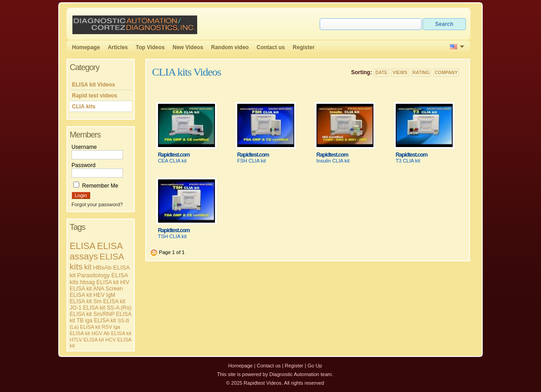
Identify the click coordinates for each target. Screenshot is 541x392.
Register (304, 47)
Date (381, 73)
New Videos (188, 47)
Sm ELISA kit (109, 301)
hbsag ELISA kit (100, 282)
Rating (421, 73)
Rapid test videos (94, 96)
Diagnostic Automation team (300, 374)
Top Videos (150, 47)
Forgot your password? (97, 204)
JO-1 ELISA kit (87, 308)
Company (446, 73)
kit (88, 267)
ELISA (83, 246)
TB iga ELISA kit (96, 321)
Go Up (315, 366)
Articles (118, 47)
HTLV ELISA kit (87, 340)
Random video (230, 47)
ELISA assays (96, 251)
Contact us (271, 47)
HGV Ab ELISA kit (111, 333)
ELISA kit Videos (94, 85)
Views (400, 73)
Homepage (86, 47)
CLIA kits (84, 107)
